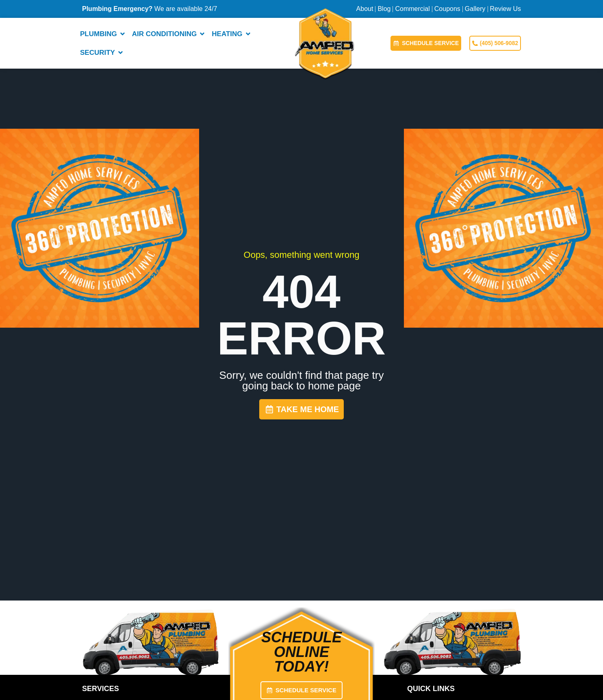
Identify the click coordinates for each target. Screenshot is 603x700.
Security (103, 53)
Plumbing (104, 34)
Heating (232, 34)
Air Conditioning (170, 34)
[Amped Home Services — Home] (324, 43)
